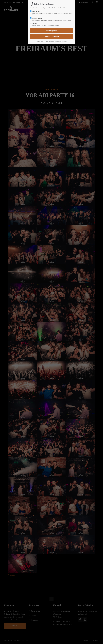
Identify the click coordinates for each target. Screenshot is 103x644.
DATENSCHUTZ (41, 41)
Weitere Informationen (61, 41)
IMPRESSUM (50, 41)
